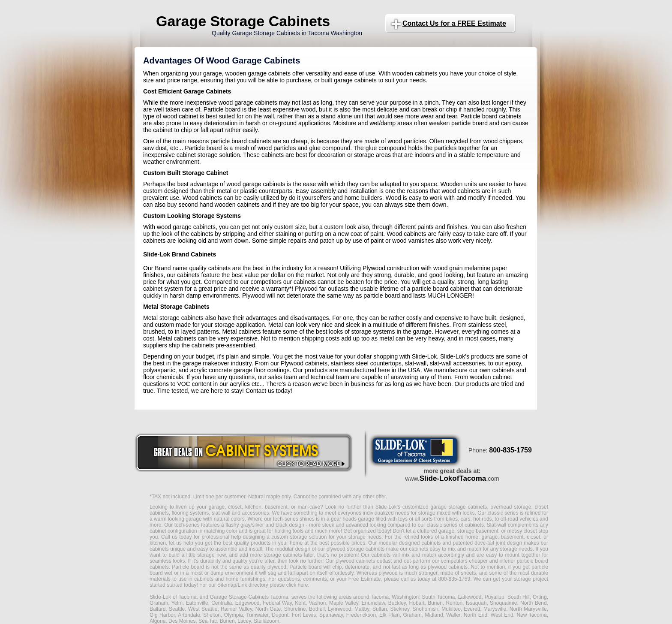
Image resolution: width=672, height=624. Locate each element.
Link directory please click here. (273, 585)
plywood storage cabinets (356, 549)
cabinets (381, 555)
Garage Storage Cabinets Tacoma (249, 597)
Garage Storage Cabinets (243, 21)
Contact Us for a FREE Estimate (454, 23)
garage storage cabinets (459, 507)
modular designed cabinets (409, 543)
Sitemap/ (227, 585)
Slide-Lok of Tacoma (173, 597)
